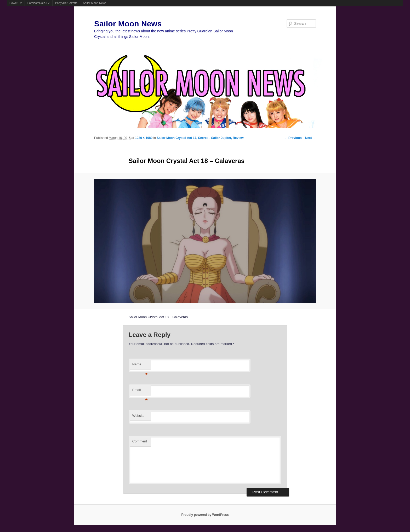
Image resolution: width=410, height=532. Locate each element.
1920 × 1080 (144, 138)
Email (140, 391)
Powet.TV (16, 3)
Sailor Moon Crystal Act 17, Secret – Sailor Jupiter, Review (200, 138)
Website (138, 416)
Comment (140, 441)
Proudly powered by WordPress (205, 515)
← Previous (293, 138)
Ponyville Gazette (66, 3)
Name (140, 366)
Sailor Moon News (95, 3)
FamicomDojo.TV (39, 3)
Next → (311, 138)
